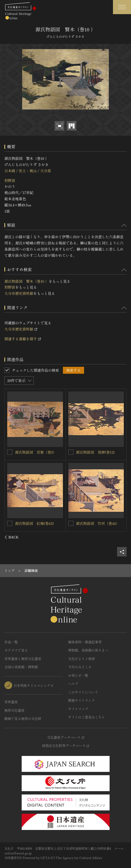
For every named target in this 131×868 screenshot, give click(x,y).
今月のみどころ (80, 667)
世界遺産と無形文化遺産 (23, 659)
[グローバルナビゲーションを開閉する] (122, 7)
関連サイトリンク (81, 700)
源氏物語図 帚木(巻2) (34, 523)
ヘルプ (73, 684)
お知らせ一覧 (78, 675)
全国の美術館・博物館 (21, 667)
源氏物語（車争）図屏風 (96, 452)
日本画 (10, 171)
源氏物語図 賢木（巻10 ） (27, 281)
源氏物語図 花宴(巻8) (95, 523)
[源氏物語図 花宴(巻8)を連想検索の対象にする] (71, 523)
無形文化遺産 (14, 710)
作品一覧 (11, 642)
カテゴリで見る (16, 650)
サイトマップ (78, 709)
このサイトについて (83, 692)
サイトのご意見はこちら (87, 717)
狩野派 (10, 180)
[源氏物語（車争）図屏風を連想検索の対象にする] (71, 452)
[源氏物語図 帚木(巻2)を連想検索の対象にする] (10, 523)
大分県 (46, 171)
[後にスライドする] (120, 537)
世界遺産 (11, 702)
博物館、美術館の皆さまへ (88, 650)
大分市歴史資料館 (19, 293)
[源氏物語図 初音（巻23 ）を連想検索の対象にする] (10, 452)
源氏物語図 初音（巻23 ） (37, 452)
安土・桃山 (28, 171)
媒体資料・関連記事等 (85, 642)
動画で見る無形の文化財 (23, 719)
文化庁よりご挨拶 (81, 659)
